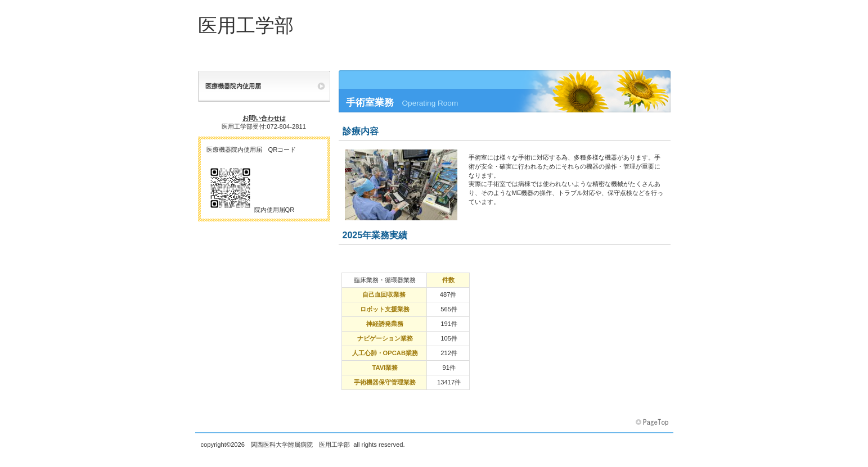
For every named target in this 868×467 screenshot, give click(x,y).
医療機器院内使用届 (233, 86)
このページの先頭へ (653, 423)
